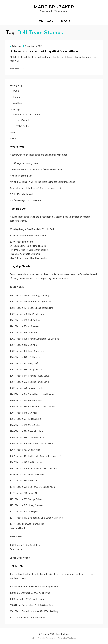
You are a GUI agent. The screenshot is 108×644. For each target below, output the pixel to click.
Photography (16, 85)
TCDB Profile (23, 126)
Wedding (17, 103)
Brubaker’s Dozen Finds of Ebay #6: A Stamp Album (44, 51)
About (51, 21)
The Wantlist (23, 120)
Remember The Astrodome (26, 115)
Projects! (65, 21)
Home (40, 21)
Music (16, 91)
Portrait (17, 97)
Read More (15, 69)
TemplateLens (51, 638)
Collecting (16, 46)
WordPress (72, 638)
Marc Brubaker (54, 7)
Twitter (13, 139)
